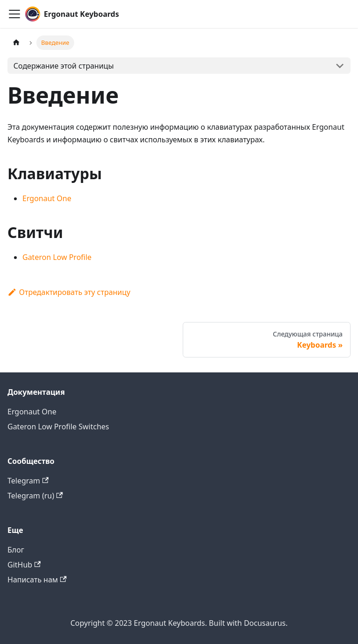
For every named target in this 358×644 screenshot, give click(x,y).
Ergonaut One (47, 198)
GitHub (24, 565)
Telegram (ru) (35, 496)
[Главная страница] (16, 43)
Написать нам (37, 580)
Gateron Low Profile (57, 257)
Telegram (28, 481)
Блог (16, 550)
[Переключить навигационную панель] (14, 14)
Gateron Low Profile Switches (58, 427)
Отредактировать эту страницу (69, 292)
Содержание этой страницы (64, 66)
